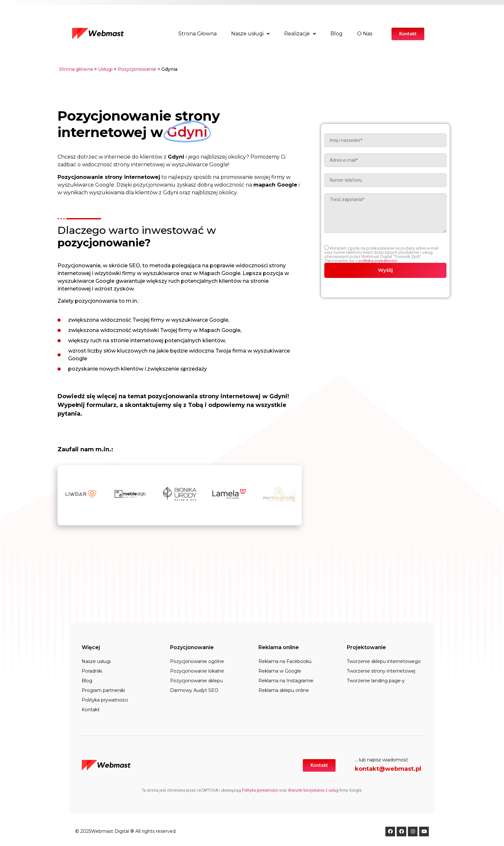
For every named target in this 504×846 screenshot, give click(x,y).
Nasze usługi (250, 34)
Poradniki (92, 671)
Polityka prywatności (105, 700)
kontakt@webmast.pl (388, 769)
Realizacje (300, 34)
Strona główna (76, 69)
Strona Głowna (198, 34)
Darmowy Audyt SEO (194, 690)
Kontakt (91, 710)
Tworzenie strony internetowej (381, 671)
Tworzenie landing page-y (376, 681)
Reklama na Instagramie (286, 681)
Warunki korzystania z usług (313, 790)
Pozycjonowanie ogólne (197, 661)
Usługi (105, 69)
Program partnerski (103, 690)
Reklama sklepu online (284, 690)
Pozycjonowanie (138, 69)
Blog (337, 34)
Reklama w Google (280, 671)
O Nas (365, 34)
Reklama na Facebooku (285, 661)
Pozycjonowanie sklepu (196, 681)
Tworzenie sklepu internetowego (384, 661)
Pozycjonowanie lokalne (197, 671)
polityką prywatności (378, 261)
